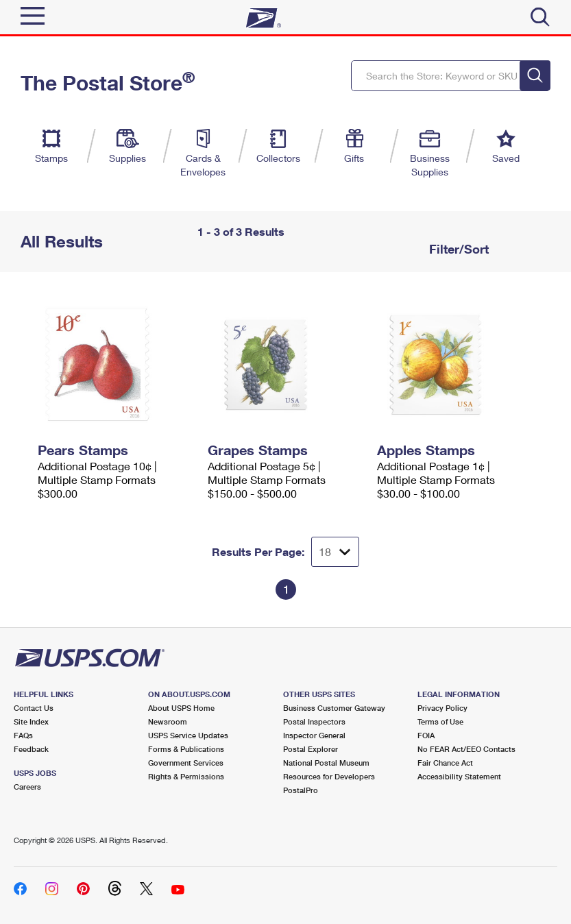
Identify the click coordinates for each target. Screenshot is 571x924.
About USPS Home (181, 708)
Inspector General (314, 735)
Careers (27, 787)
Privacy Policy (442, 708)
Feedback (31, 749)
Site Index (31, 721)
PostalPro (301, 790)
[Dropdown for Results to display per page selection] (335, 552)
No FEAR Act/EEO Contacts (466, 749)
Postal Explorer (311, 749)
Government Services (186, 763)
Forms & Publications (186, 749)
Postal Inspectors (314, 721)
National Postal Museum (326, 763)
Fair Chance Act (445, 763)
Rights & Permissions (186, 776)
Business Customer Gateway (334, 708)
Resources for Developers (329, 776)
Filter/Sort (457, 249)
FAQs (23, 735)
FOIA (426, 735)
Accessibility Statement (459, 776)
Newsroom (168, 721)
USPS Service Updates (188, 735)
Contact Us (34, 708)
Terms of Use (440, 721)
